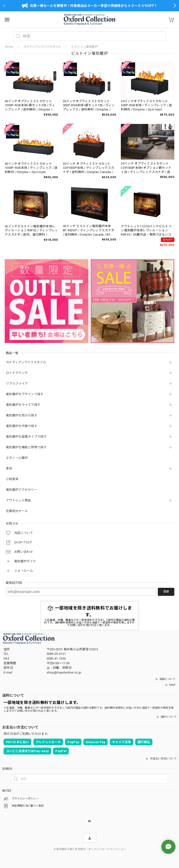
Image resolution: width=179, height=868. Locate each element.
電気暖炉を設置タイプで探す (26, 437)
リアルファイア (17, 383)
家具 (9, 468)
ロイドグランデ (17, 373)
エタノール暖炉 (17, 458)
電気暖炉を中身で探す (22, 426)
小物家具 (12, 479)
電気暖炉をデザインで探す (25, 394)
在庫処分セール (17, 511)
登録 (166, 592)
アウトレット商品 (18, 500)
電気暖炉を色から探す (22, 415)
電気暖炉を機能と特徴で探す (26, 447)
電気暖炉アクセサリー (21, 490)
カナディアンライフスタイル (26, 362)
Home (9, 47)
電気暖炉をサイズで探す (23, 405)
